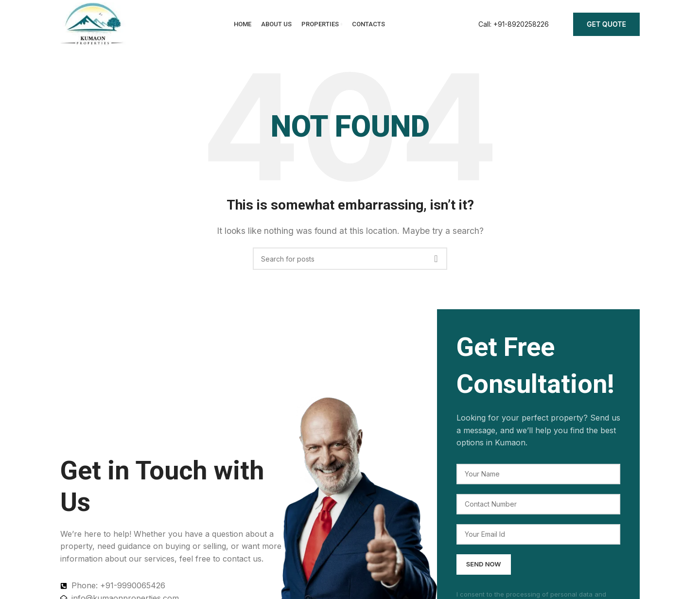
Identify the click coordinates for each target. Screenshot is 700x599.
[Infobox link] (514, 24)
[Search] (350, 259)
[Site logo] (93, 23)
